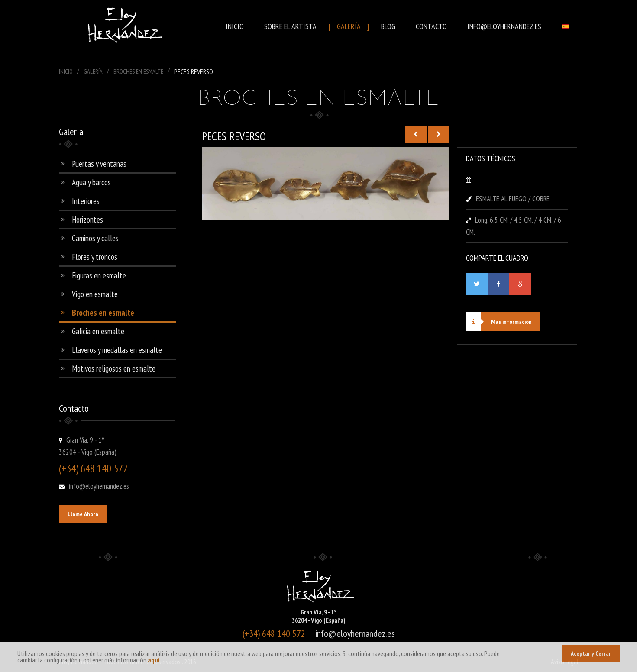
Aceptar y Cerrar (591, 653)
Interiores (86, 201)
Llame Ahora (83, 514)
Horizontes (87, 220)
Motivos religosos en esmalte (114, 368)
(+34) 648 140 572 (93, 468)
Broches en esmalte (103, 313)
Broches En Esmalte (138, 71)
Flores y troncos (95, 257)
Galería (349, 26)
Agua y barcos (91, 182)
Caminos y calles (95, 238)
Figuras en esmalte (99, 275)
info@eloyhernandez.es (504, 26)
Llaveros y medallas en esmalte (117, 350)
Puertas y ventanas (99, 164)
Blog (388, 26)
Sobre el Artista (290, 26)
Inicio (235, 26)
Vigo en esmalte (95, 294)
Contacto (431, 26)
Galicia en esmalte (98, 331)
